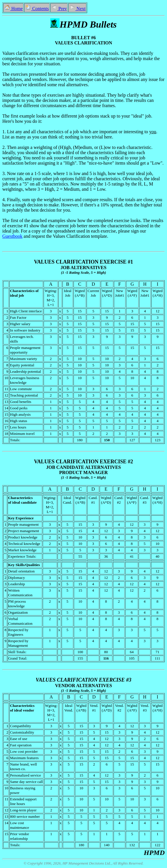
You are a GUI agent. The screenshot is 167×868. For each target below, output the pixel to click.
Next (77, 9)
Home (13, 9)
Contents (37, 9)
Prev (59, 9)
